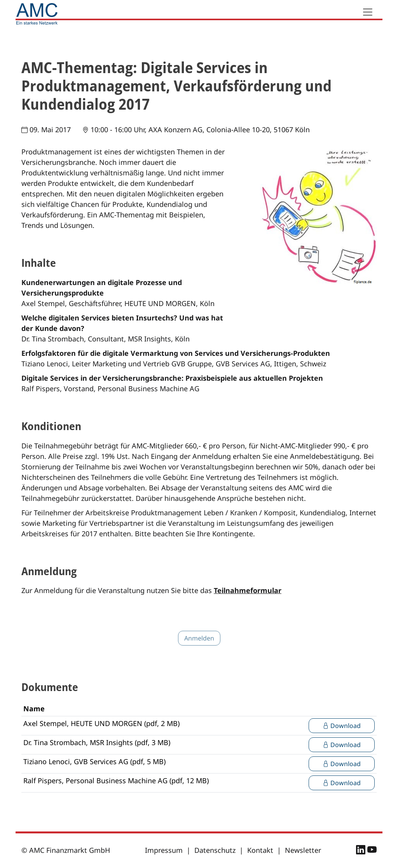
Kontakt (260, 850)
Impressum (164, 850)
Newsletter (303, 850)
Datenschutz (215, 850)
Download (342, 726)
